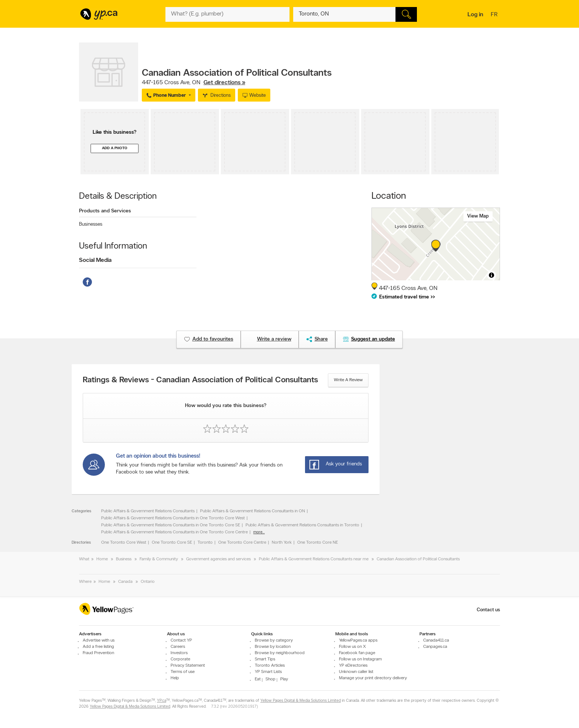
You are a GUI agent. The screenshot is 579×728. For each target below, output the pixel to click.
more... (259, 532)
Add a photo (115, 148)
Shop (270, 679)
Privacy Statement (188, 666)
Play (284, 679)
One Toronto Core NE (318, 543)
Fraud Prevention (98, 653)
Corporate (180, 659)
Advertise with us (99, 640)
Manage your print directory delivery (373, 678)
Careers (178, 647)
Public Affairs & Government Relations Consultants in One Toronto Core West (173, 518)
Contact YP (181, 640)
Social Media (95, 260)
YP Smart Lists (268, 672)
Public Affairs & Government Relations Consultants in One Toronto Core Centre (174, 532)
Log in (475, 15)
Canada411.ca (436, 640)
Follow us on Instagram (360, 659)
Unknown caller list (356, 672)
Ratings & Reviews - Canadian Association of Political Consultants (200, 380)
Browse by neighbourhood (280, 653)
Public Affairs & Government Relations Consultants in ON (253, 511)
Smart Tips (265, 659)
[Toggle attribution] (491, 275)
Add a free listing (98, 647)
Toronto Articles (270, 666)
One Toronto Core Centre (242, 543)
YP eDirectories (353, 666)
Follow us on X (352, 647)
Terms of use (183, 672)
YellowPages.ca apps (358, 640)
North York (282, 543)
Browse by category (274, 640)
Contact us (488, 610)
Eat (258, 679)
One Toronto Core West (124, 543)
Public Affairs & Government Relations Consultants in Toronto (302, 525)
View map (478, 216)
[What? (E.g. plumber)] (227, 14)
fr (495, 15)
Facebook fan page (357, 653)
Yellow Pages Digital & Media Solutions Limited (301, 701)
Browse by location (273, 647)
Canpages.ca (435, 647)
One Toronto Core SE (172, 543)
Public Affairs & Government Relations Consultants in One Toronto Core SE (171, 525)
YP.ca (162, 701)
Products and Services (105, 211)
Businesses (91, 224)
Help (175, 678)
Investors (179, 653)
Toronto (205, 543)
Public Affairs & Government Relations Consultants (148, 511)
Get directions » (224, 83)
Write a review (348, 380)
